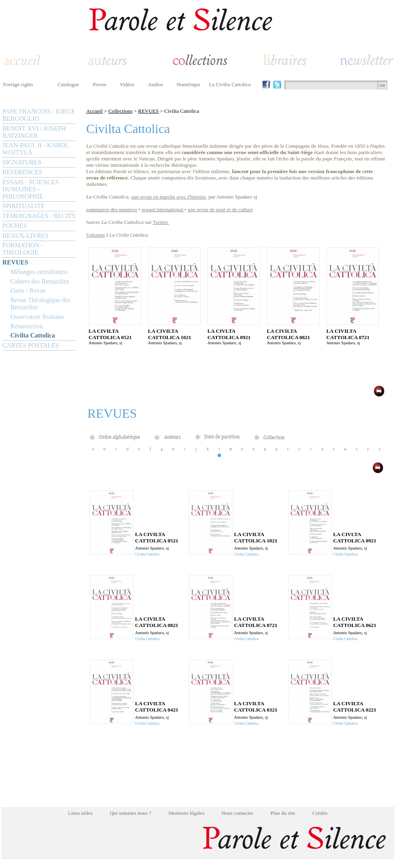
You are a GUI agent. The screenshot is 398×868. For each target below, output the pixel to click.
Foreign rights (18, 84)
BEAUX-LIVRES (25, 236)
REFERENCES (22, 172)
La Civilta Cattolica (230, 84)
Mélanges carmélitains (39, 272)
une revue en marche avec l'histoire (168, 197)
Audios (156, 84)
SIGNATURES (22, 162)
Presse (100, 84)
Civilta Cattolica (33, 335)
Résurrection (27, 326)
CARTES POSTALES (31, 345)
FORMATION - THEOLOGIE (23, 249)
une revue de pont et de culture (220, 209)
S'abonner (96, 235)
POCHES (14, 226)
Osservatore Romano (37, 317)
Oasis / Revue (28, 290)
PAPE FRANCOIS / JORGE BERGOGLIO (39, 115)
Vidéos (127, 84)
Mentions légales (186, 813)
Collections (121, 111)
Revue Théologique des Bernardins (40, 304)
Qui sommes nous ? (130, 813)
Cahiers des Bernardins (40, 281)
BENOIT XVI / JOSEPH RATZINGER (34, 132)
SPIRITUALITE (24, 206)
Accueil (94, 111)
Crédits (320, 813)
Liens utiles (80, 813)
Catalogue (68, 84)
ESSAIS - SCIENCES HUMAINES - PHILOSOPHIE (31, 189)
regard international (162, 209)
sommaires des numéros (112, 209)
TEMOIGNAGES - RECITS (39, 216)
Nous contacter (238, 813)
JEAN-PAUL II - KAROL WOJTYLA (36, 149)
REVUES (15, 262)
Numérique (188, 84)
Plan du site (283, 813)
